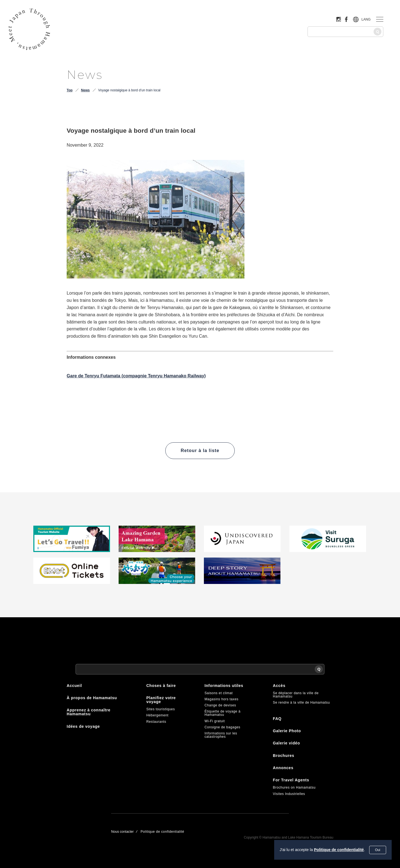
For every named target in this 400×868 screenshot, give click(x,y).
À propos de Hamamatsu (92, 698)
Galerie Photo (287, 731)
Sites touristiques (161, 709)
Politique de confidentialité (339, 850)
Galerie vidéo (286, 743)
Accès (279, 686)
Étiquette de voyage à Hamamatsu (222, 713)
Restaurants (156, 722)
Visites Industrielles (289, 794)
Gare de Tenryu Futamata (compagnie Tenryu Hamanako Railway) (136, 376)
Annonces (283, 768)
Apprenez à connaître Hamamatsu (89, 712)
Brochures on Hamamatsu (294, 787)
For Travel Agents (291, 780)
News (85, 90)
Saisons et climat (219, 693)
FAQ (277, 719)
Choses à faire (161, 686)
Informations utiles (224, 686)
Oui (378, 850)
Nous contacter (122, 832)
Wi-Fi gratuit (215, 721)
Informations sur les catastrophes (221, 735)
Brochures (283, 756)
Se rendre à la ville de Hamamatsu (301, 703)
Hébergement (157, 715)
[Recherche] (377, 32)
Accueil (74, 686)
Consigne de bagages (222, 727)
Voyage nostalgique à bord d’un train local (129, 90)
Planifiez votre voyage (161, 700)
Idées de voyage (83, 726)
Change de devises (220, 705)
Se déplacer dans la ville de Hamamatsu (296, 695)
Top (70, 90)
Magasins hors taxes (221, 699)
